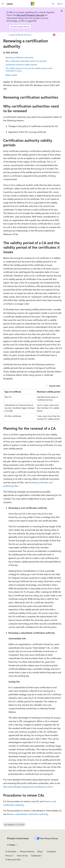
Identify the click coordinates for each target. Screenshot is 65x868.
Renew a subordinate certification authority (28, 814)
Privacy (8, 856)
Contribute (51, 851)
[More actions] (59, 35)
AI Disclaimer (11, 851)
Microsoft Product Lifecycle (30, 15)
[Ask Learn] (54, 35)
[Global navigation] (3, 4)
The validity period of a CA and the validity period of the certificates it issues (29, 69)
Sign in (60, 4)
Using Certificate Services (20, 35)
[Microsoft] (33, 4)
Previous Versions (27, 851)
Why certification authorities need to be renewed (26, 61)
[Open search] (53, 4)
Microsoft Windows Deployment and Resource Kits (27, 787)
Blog (39, 851)
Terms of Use (22, 856)
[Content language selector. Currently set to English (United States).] (18, 838)
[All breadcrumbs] (6, 35)
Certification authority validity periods (21, 65)
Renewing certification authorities (19, 57)
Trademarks (36, 856)
